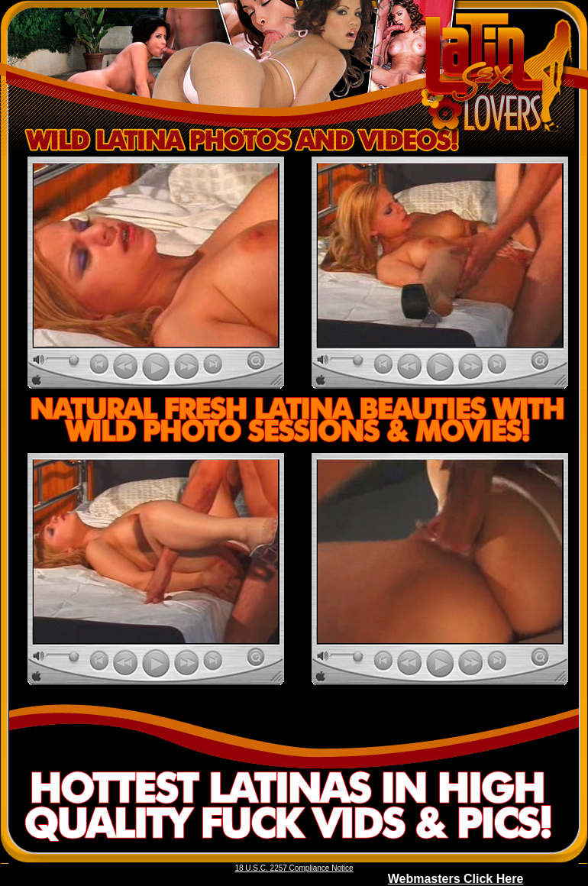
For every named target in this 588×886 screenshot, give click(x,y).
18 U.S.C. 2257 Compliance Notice (294, 868)
